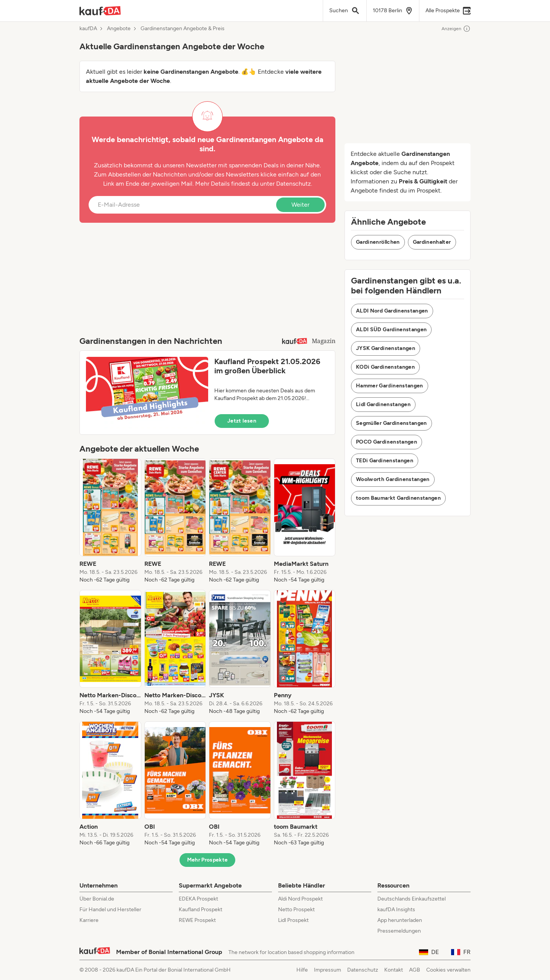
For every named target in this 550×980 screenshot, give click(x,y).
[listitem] (110, 521)
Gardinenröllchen (378, 242)
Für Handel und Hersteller (110, 910)
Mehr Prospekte (208, 860)
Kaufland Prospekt (201, 910)
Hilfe (302, 970)
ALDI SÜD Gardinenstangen (391, 330)
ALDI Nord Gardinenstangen (392, 311)
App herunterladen (400, 920)
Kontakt (394, 970)
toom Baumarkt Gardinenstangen (398, 498)
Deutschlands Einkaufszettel (412, 899)
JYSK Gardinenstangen (386, 348)
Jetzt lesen (242, 421)
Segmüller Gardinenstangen (391, 423)
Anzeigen (456, 29)
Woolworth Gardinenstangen (393, 479)
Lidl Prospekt (293, 920)
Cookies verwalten (448, 970)
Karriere (89, 920)
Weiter (300, 205)
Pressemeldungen (399, 931)
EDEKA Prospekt (198, 899)
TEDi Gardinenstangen (385, 461)
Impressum (328, 970)
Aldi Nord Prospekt (300, 899)
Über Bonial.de (97, 899)
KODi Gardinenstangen (385, 367)
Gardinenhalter (432, 242)
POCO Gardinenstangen (387, 442)
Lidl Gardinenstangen (383, 404)
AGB (415, 970)
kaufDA (88, 29)
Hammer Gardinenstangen (390, 386)
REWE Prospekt (197, 920)
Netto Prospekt (296, 910)
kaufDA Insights (396, 910)
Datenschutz (294, 184)
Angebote (119, 29)
